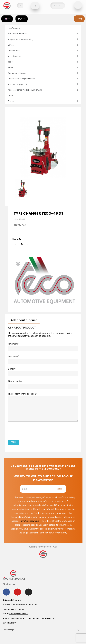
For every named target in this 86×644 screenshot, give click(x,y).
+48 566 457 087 (18, 609)
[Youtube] (17, 592)
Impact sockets (43, 56)
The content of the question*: (43, 407)
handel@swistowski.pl (19, 614)
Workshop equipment (43, 84)
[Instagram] (29, 592)
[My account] (20, 6)
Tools (43, 62)
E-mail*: (43, 372)
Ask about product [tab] (24, 320)
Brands (43, 101)
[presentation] (29, 428)
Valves (43, 45)
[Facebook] (6, 592)
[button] (35, 6)
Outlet (11, 96)
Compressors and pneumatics (43, 79)
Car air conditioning (43, 73)
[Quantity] (22, 244)
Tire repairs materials (43, 34)
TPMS (43, 67)
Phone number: (43, 384)
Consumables (43, 51)
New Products (14, 28)
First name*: (43, 347)
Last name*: (43, 359)
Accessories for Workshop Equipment (43, 90)
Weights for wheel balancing (43, 39)
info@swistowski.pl (30, 521)
